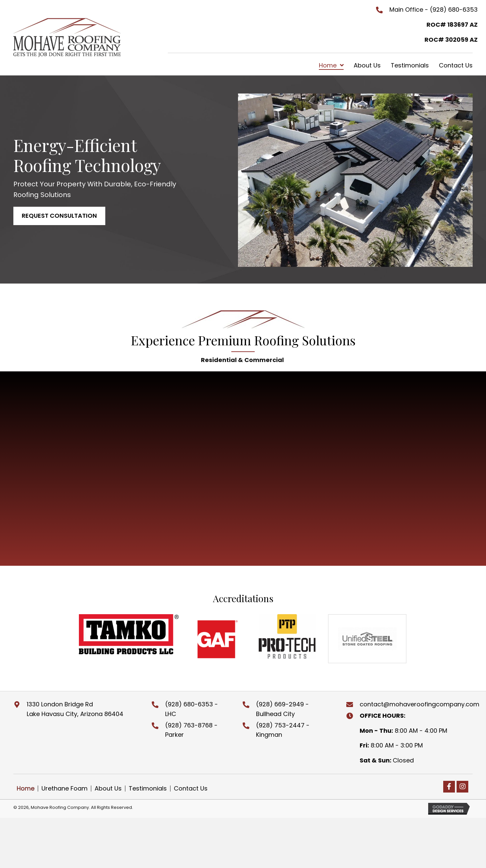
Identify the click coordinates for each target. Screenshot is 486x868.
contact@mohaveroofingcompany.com (419, 704)
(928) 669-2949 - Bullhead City (282, 709)
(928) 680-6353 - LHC (192, 709)
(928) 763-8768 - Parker (191, 730)
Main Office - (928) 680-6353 (434, 10)
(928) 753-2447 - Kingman (283, 730)
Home (26, 789)
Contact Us (191, 789)
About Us (108, 789)
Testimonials (148, 789)
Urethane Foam (65, 789)
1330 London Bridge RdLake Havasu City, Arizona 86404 (75, 709)
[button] (59, 216)
